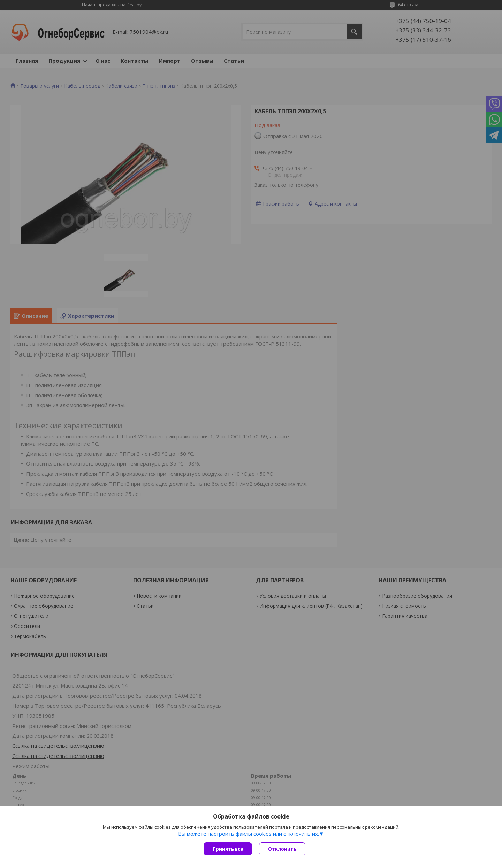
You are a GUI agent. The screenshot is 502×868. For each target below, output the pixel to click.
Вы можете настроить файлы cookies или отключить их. (249, 834)
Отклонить (282, 849)
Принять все (228, 849)
